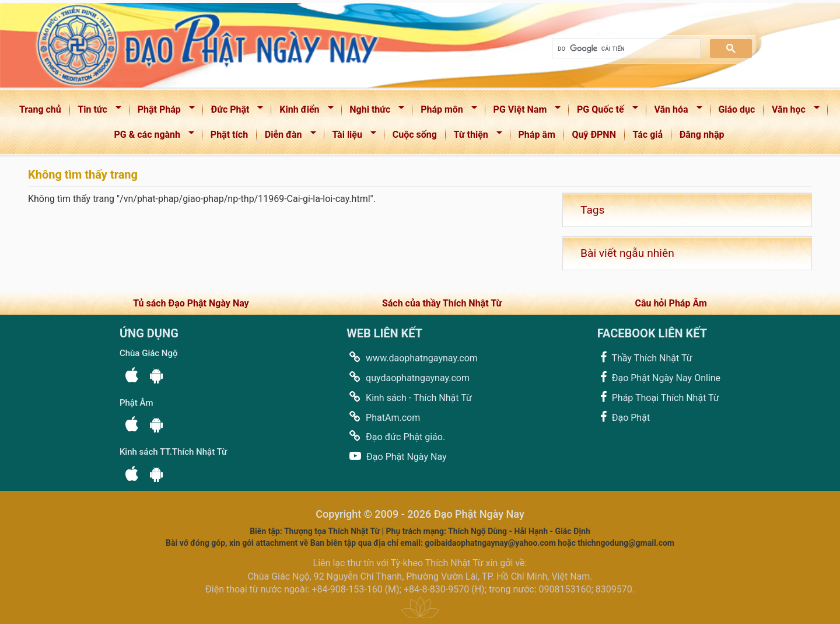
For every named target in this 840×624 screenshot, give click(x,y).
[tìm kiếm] (625, 49)
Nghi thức (374, 112)
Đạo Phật (624, 417)
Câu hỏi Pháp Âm (671, 303)
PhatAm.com (383, 417)
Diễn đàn (287, 137)
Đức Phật (234, 112)
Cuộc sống (415, 135)
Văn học (792, 112)
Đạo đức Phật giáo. (396, 436)
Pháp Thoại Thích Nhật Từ (658, 397)
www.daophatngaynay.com (412, 358)
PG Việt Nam (523, 112)
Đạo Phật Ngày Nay (396, 456)
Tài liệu (351, 137)
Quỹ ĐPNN (594, 135)
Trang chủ (40, 109)
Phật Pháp (162, 112)
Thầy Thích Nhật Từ (645, 358)
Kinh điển (302, 112)
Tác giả (648, 135)
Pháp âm (537, 135)
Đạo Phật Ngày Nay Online (659, 377)
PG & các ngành (150, 137)
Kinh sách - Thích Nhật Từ (409, 397)
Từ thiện (474, 137)
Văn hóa (675, 112)
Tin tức (96, 112)
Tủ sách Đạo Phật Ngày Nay (191, 303)
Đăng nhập (702, 135)
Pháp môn (445, 112)
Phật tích (229, 135)
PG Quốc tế (603, 112)
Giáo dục (736, 109)
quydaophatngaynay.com (408, 377)
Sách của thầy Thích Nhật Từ (442, 303)
